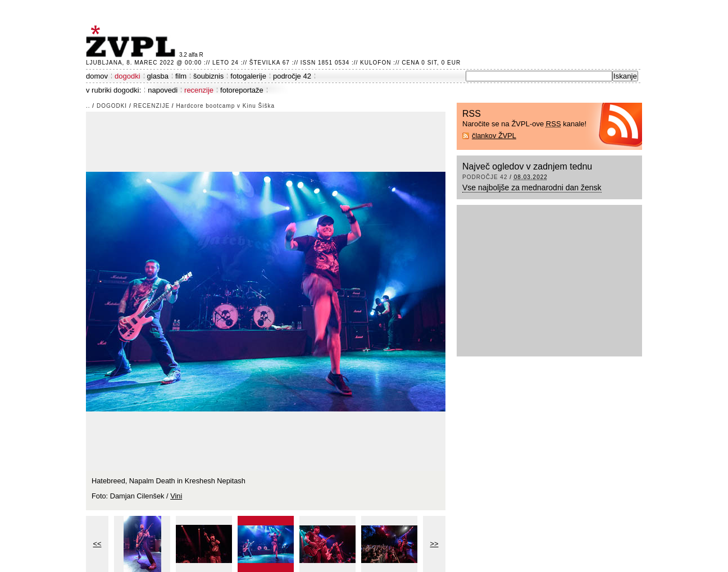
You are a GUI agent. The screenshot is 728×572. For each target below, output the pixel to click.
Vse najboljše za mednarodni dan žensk (532, 187)
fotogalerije (248, 76)
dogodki (128, 76)
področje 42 (292, 76)
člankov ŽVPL (494, 136)
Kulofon (376, 63)
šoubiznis (208, 76)
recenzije (199, 90)
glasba (158, 76)
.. (88, 106)
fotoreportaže (242, 90)
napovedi (163, 90)
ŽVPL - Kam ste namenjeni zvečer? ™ (133, 41)
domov (97, 76)
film (181, 76)
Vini (176, 496)
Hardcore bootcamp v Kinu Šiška (225, 106)
